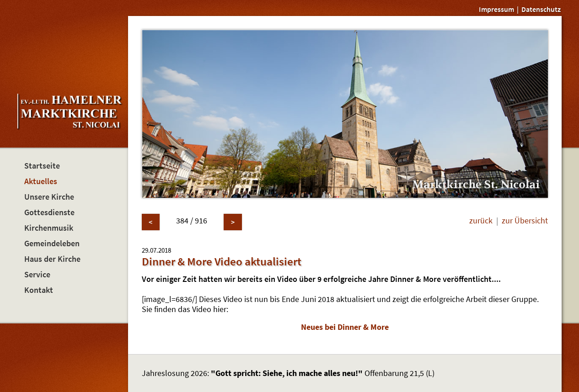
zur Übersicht (525, 221)
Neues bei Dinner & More (345, 327)
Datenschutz (541, 9)
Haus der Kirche (52, 259)
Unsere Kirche (49, 197)
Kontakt (39, 290)
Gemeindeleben (52, 244)
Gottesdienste (49, 212)
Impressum (496, 9)
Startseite (42, 166)
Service (37, 275)
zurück (481, 221)
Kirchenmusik (49, 228)
